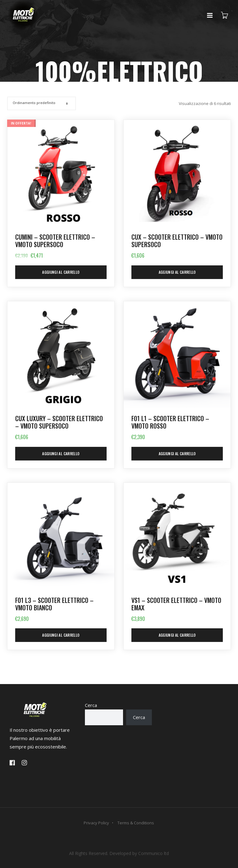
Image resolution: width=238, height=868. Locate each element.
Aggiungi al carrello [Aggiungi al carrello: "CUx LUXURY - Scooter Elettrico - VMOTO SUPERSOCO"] (61, 454)
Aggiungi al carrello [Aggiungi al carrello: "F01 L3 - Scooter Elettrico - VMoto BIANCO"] (61, 635)
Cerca (91, 705)
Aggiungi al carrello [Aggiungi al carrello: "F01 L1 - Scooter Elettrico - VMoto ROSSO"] (177, 454)
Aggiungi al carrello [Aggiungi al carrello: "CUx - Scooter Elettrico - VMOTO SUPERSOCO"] (177, 272)
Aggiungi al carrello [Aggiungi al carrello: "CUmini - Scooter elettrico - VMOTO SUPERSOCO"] (61, 272)
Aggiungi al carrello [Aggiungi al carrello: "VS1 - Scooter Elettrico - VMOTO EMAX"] (177, 635)
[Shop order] (41, 103)
